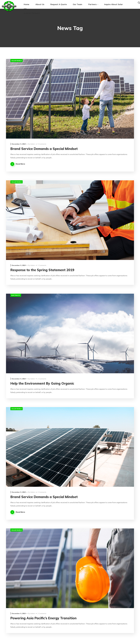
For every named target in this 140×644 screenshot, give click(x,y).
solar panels (17, 61)
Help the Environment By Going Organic (42, 383)
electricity (16, 295)
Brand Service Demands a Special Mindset (44, 149)
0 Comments (42, 144)
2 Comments (42, 265)
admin (33, 144)
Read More (20, 164)
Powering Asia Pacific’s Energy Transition (43, 618)
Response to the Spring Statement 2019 (42, 270)
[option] (70, 99)
